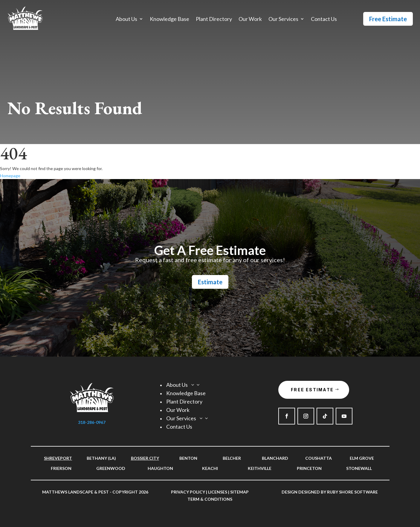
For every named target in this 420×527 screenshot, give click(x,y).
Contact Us (324, 19)
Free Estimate (388, 19)
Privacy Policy (188, 492)
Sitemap (239, 492)
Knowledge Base (169, 19)
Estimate (210, 282)
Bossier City (145, 458)
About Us (126, 19)
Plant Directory (214, 19)
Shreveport (58, 458)
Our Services (283, 19)
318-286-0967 (92, 422)
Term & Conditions (210, 499)
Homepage (10, 176)
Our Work (250, 19)
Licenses (218, 492)
